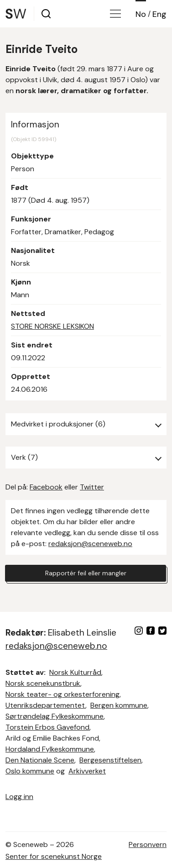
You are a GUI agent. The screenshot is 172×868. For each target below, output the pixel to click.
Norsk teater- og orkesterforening (63, 694)
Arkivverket (87, 771)
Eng (159, 14)
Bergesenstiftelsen (110, 760)
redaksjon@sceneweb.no (90, 544)
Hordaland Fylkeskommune (50, 749)
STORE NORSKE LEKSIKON (52, 326)
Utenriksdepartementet (45, 705)
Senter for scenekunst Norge (54, 856)
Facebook (46, 487)
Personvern (148, 844)
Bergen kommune (119, 705)
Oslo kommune (30, 771)
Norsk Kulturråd (75, 672)
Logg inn (19, 797)
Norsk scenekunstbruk (43, 683)
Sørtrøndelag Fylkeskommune (55, 716)
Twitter (92, 487)
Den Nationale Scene (40, 760)
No (141, 14)
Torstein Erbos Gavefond (47, 727)
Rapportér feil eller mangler (86, 573)
